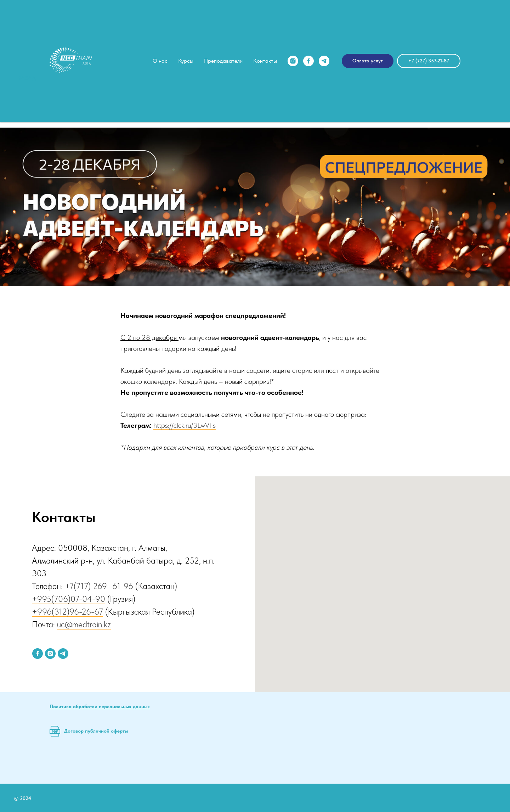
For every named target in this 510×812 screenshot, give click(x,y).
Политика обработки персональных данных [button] (100, 706)
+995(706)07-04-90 (69, 599)
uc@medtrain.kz (84, 624)
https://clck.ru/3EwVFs (185, 425)
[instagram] (293, 61)
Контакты (265, 61)
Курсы (186, 61)
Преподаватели (223, 61)
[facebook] (308, 61)
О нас (160, 61)
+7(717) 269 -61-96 (99, 586)
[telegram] (324, 61)
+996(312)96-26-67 (67, 612)
